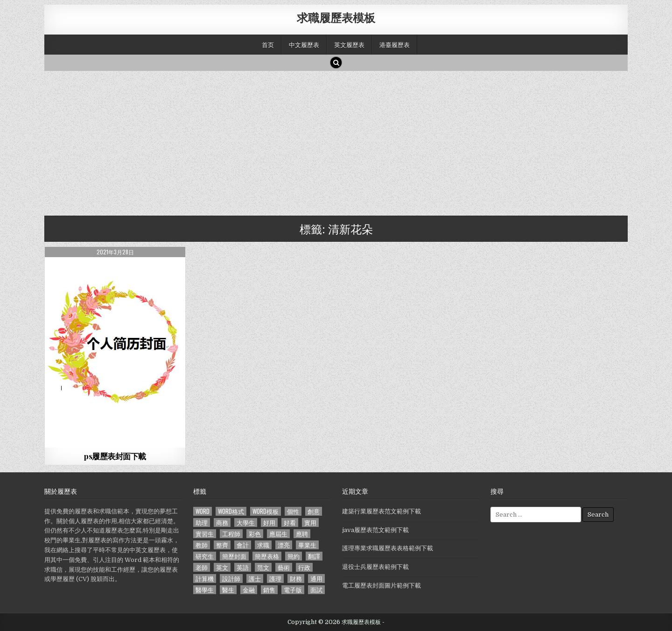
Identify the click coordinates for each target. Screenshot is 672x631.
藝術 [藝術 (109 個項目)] (284, 567)
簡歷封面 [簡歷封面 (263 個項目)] (234, 556)
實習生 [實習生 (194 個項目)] (205, 534)
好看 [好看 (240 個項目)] (290, 522)
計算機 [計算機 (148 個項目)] (205, 578)
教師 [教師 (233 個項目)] (202, 545)
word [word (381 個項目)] (203, 511)
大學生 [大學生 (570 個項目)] (246, 522)
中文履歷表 (304, 44)
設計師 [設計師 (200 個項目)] (231, 578)
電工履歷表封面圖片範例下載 (381, 585)
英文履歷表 (349, 44)
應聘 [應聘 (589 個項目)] (302, 534)
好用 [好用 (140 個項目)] (269, 522)
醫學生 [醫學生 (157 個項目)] (205, 590)
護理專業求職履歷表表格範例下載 (388, 548)
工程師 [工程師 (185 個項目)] (231, 534)
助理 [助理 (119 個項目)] (202, 522)
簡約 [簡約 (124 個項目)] (294, 556)
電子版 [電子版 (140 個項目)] (293, 590)
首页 (268, 44)
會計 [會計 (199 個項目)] (243, 545)
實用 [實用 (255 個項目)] (310, 522)
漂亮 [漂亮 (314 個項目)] (284, 545)
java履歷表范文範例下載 (375, 530)
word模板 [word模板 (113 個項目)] (266, 511)
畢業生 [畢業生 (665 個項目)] (307, 545)
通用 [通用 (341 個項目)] (316, 578)
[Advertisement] (324, 141)
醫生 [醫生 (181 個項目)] (228, 590)
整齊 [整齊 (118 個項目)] (222, 545)
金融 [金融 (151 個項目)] (249, 590)
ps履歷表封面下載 (115, 456)
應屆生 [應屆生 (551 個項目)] (278, 534)
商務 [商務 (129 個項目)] (222, 522)
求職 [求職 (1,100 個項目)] (263, 545)
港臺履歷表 (395, 44)
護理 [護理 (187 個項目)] (275, 578)
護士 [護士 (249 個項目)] (255, 578)
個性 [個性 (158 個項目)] (293, 511)
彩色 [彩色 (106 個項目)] (255, 534)
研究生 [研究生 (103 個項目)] (205, 556)
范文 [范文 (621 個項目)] (263, 567)
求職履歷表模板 (336, 17)
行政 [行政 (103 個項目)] (304, 567)
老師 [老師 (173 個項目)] (202, 567)
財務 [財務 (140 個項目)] (296, 578)
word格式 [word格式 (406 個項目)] (231, 511)
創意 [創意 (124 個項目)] (314, 511)
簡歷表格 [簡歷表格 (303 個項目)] (267, 556)
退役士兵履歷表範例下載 (375, 567)
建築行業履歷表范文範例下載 (381, 511)
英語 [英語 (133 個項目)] (243, 567)
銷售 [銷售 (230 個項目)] (269, 590)
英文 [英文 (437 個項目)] (222, 567)
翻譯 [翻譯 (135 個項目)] (314, 556)
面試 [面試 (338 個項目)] (316, 590)
